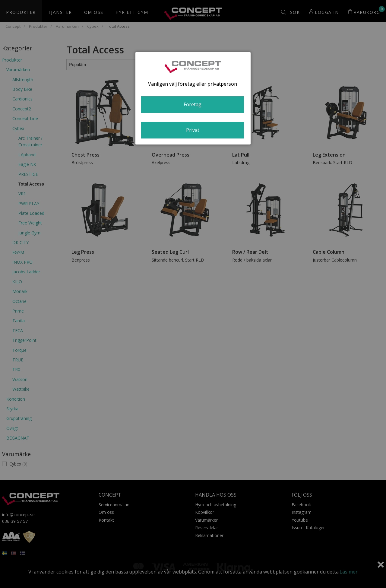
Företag (193, 104)
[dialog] (193, 98)
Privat (193, 130)
